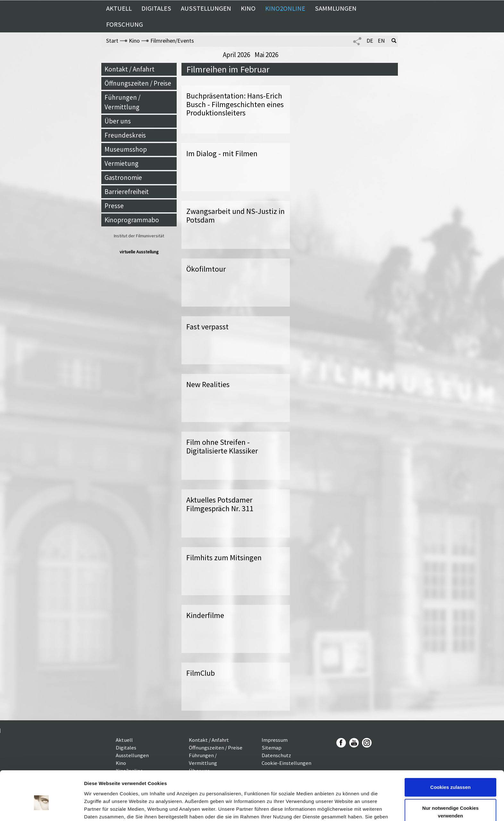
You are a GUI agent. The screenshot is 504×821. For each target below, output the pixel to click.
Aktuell (119, 8)
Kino (248, 8)
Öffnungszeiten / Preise (138, 83)
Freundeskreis (125, 135)
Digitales (156, 8)
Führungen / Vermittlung (122, 102)
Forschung (125, 24)
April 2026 (237, 55)
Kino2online (285, 8)
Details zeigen (100, 808)
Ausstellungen (206, 8)
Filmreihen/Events (172, 41)
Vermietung (122, 163)
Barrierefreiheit (127, 192)
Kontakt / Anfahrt (130, 69)
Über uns (118, 121)
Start (112, 41)
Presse (114, 206)
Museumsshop (126, 149)
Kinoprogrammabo (132, 220)
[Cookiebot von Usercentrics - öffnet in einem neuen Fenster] (42, 808)
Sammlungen (336, 8)
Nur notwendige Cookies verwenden (450, 778)
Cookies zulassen (450, 753)
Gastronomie (123, 178)
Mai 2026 (266, 55)
